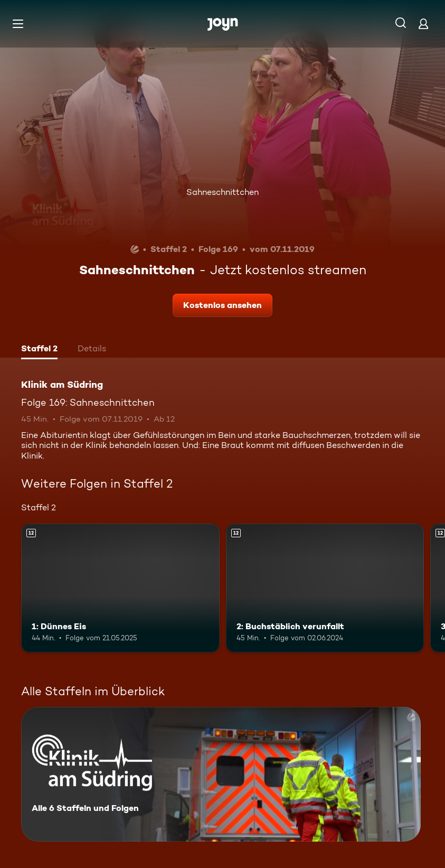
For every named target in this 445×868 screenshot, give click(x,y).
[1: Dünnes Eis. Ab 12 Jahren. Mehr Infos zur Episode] (120, 588)
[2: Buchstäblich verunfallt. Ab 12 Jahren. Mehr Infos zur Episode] (325, 588)
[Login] (423, 24)
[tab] (39, 350)
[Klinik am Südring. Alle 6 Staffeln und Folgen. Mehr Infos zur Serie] (221, 774)
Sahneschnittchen (222, 192)
